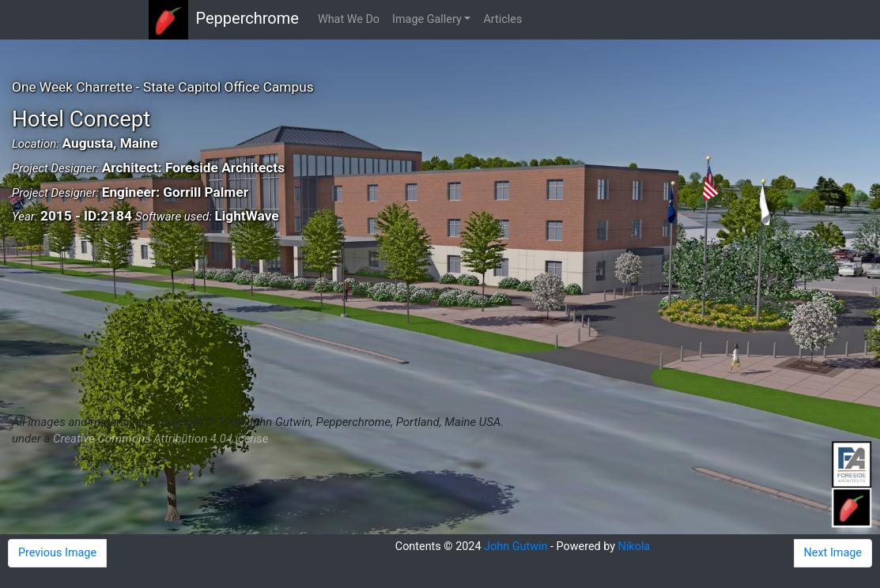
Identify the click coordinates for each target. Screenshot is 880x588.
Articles (502, 19)
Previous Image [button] (57, 553)
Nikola (635, 547)
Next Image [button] (833, 553)
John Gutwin (516, 547)
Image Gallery (427, 19)
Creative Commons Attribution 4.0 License (161, 439)
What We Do (349, 19)
